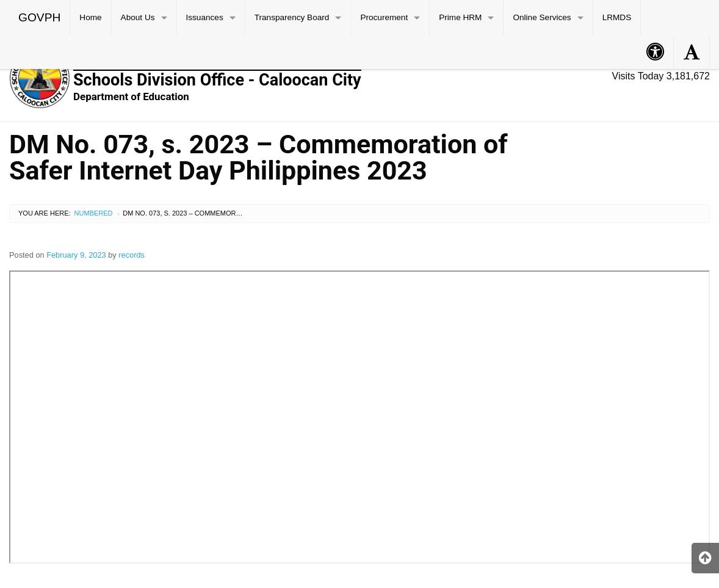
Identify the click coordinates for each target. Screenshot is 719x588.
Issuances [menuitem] (205, 17)
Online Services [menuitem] (542, 17)
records (132, 255)
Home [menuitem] (90, 17)
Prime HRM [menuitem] (460, 17)
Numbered (94, 213)
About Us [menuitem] (138, 17)
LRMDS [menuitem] (617, 17)
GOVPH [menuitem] (39, 17)
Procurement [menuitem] (384, 17)
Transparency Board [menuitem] (292, 17)
